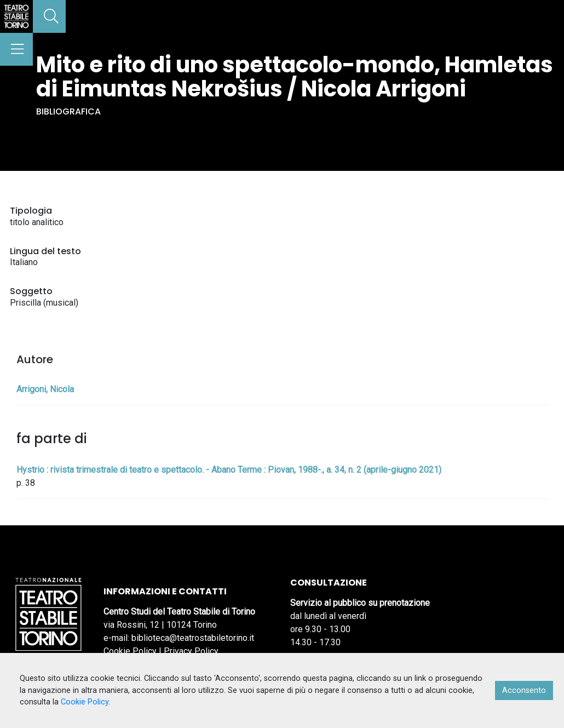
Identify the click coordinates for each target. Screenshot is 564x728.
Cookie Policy (130, 651)
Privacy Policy (191, 651)
